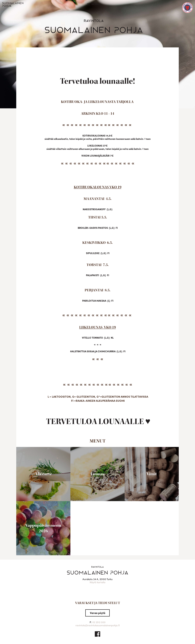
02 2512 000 (99, 622)
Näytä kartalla (97, 582)
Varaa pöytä (98, 613)
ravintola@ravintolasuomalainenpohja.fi (98, 625)
